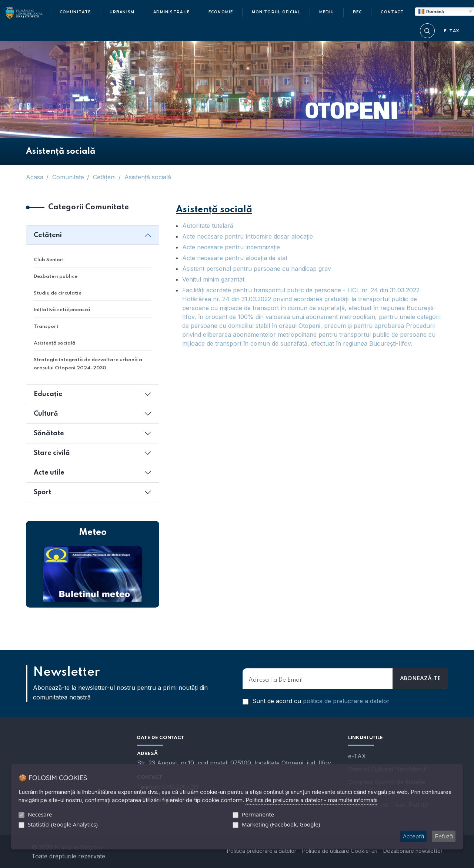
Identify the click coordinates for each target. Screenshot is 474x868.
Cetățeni (104, 177)
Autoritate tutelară (208, 226)
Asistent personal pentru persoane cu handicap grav (257, 269)
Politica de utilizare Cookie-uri (340, 851)
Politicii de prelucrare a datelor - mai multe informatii (311, 800)
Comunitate (68, 177)
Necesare (40, 814)
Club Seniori (49, 260)
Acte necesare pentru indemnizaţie (231, 247)
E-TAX (452, 31)
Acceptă (413, 836)
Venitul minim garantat (213, 279)
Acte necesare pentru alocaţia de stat (235, 258)
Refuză (444, 836)
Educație (48, 394)
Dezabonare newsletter (413, 851)
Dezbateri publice (56, 277)
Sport (42, 492)
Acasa (35, 177)
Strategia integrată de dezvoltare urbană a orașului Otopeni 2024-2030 (88, 364)
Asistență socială (148, 177)
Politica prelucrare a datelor (261, 851)
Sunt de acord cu (316, 701)
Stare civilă (52, 453)
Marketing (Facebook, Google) (281, 824)
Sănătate (49, 433)
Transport (46, 327)
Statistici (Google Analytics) (63, 824)
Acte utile (49, 473)
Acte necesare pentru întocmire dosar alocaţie (248, 236)
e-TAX (357, 756)
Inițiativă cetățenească (62, 310)
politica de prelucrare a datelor (346, 701)
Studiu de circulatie (58, 293)
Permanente (258, 814)
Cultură (46, 414)
